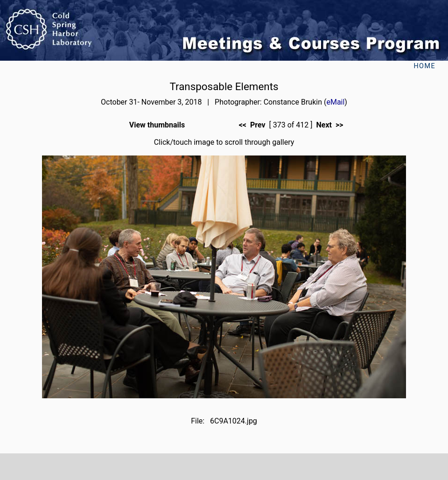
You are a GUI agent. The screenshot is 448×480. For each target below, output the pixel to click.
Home (424, 66)
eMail (335, 102)
